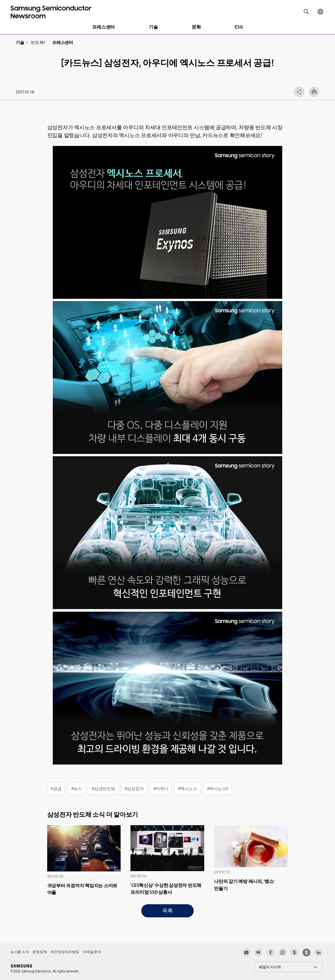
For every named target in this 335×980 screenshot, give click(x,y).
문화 (196, 27)
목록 (167, 911)
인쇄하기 (314, 92)
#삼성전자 (134, 789)
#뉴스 (77, 789)
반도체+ (38, 42)
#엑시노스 (188, 789)
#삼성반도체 (103, 789)
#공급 (56, 789)
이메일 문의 (92, 952)
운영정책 (39, 952)
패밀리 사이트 (270, 967)
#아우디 (161, 789)
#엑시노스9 (217, 789)
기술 (153, 27)
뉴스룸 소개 (20, 952)
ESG (239, 27)
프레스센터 (103, 27)
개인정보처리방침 (65, 952)
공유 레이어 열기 (299, 92)
